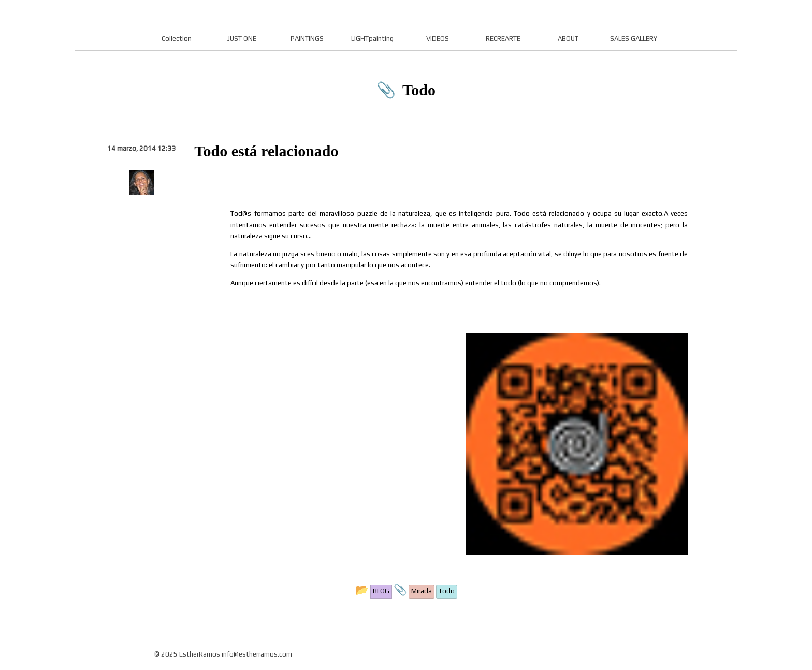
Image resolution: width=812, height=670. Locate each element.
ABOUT (568, 39)
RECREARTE (503, 39)
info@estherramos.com (257, 654)
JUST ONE (242, 39)
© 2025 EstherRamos (187, 654)
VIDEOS (438, 39)
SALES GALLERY (634, 39)
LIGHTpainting (372, 39)
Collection (177, 39)
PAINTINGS (307, 39)
